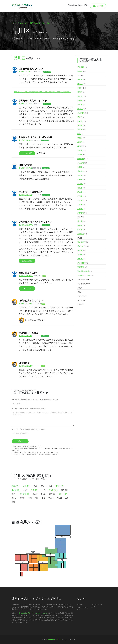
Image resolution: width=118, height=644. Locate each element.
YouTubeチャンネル (82, 609)
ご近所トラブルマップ (20, 23)
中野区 (82, 122)
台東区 (82, 88)
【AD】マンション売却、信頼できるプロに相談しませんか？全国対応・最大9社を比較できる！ (42, 92)
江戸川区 (83, 159)
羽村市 (81, 259)
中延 (44, 490)
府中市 (81, 184)
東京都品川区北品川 (26, 276)
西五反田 (64, 490)
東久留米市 (83, 242)
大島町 (80, 288)
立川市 (81, 167)
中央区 (81, 72)
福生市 (81, 226)
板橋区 (82, 142)
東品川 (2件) (64, 494)
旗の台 (35, 494)
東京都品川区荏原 (25, 304)
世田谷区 (83, 113)
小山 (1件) (15, 490)
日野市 (81, 209)
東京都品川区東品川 (26, 104)
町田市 (82, 197)
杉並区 (82, 126)
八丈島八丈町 (82, 301)
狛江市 (81, 230)
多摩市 (81, 251)
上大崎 (50, 486)
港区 (81, 76)
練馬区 (82, 147)
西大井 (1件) (53, 490)
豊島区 (81, 130)
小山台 (25, 490)
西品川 (14, 494)
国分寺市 (81, 217)
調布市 (81, 192)
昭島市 (81, 188)
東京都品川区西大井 (26, 72)
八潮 (67, 498)
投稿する (20, 442)
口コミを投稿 (98, 6)
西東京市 (82, 267)
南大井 (51, 498)
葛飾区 (81, 155)
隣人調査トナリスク (97, 606)
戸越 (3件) (35, 490)
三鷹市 (82, 176)
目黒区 (81, 105)
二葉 (43, 498)
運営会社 (80, 605)
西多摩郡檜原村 (83, 280)
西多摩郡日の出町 (85, 276)
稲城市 (81, 255)
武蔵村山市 (83, 247)
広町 (37, 498)
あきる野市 (83, 263)
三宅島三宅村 (82, 297)
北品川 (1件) (60, 486)
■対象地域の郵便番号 (35, 400)
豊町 (13, 502)
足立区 (82, 151)
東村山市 (82, 213)
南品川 (59, 498)
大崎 (35, 486)
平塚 (30, 498)
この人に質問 (27, 154)
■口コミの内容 (28, 409)
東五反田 (52, 494)
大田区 (82, 109)
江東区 (82, 97)
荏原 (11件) (16, 486)
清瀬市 (80, 238)
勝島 (42, 486)
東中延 (14, 498)
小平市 (82, 205)
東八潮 (22, 498)
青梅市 (81, 180)
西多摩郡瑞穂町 (85, 272)
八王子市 (82, 163)
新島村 (80, 292)
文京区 (81, 84)
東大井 (43, 494)
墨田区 (81, 93)
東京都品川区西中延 (26, 225)
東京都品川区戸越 (25, 168)
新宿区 (81, 80)
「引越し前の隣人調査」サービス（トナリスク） (32, 613)
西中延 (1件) (24, 494)
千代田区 (82, 68)
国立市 (81, 222)
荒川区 (81, 138)
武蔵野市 (82, 172)
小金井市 (82, 201)
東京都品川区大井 (25, 141)
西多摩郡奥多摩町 (84, 284)
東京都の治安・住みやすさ (40, 23)
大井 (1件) (27, 486)
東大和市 (82, 234)
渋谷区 (82, 118)
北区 (81, 134)
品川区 (82, 101)
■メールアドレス (28, 429)
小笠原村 (81, 305)
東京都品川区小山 (25, 195)
